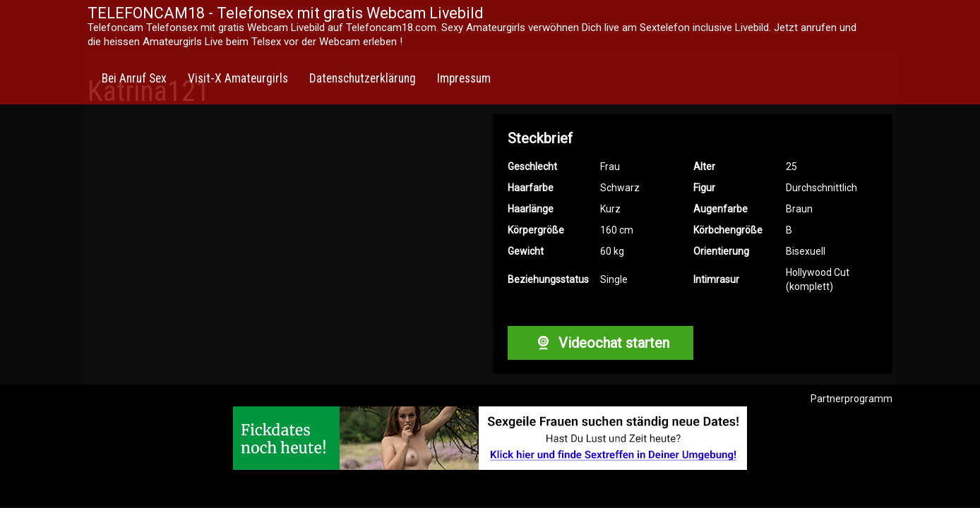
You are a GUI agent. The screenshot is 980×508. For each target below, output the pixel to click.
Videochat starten (600, 343)
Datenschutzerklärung (363, 78)
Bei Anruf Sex (134, 78)
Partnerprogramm (851, 399)
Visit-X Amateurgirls (238, 78)
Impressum (464, 78)
